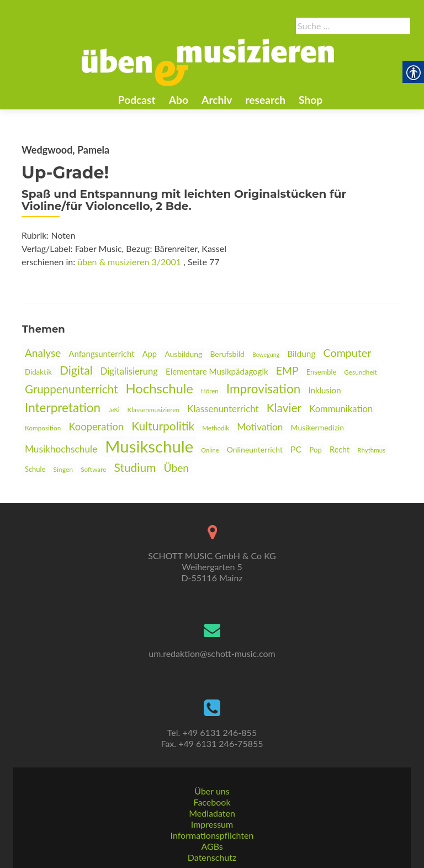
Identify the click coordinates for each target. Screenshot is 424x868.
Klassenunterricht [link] (223, 409)
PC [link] (296, 449)
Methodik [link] (216, 428)
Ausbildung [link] (183, 354)
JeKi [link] (114, 410)
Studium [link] (135, 467)
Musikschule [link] (149, 446)
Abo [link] (179, 100)
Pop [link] (316, 450)
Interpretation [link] (63, 407)
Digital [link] (76, 370)
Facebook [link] (212, 802)
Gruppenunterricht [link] (71, 389)
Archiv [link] (217, 100)
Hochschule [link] (159, 388)
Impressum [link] (212, 824)
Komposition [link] (43, 428)
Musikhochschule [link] (61, 449)
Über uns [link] (212, 791)
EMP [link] (287, 370)
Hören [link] (210, 391)
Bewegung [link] (266, 354)
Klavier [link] (284, 407)
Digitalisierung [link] (129, 371)
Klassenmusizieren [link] (154, 410)
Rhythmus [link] (371, 450)
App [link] (150, 354)
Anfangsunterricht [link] (101, 354)
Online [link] (210, 450)
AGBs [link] (212, 846)
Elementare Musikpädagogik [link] (217, 371)
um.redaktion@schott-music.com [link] (212, 653)
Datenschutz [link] (212, 857)
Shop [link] (311, 100)
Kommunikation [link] (341, 409)
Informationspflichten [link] (212, 835)
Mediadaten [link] (212, 813)
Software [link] (93, 469)
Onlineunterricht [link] (255, 449)
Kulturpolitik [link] (163, 426)
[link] (208, 61)
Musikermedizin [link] (318, 427)
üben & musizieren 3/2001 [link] (129, 262)
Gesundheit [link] (360, 372)
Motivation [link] (260, 427)
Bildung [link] (301, 354)
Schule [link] (35, 469)
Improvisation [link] (263, 389)
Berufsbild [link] (227, 354)
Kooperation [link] (96, 427)
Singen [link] (63, 469)
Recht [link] (340, 449)
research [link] (265, 100)
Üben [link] (176, 468)
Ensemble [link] (321, 372)
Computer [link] (348, 353)
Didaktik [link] (38, 372)
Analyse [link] (43, 353)
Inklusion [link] (324, 390)
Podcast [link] (137, 100)
